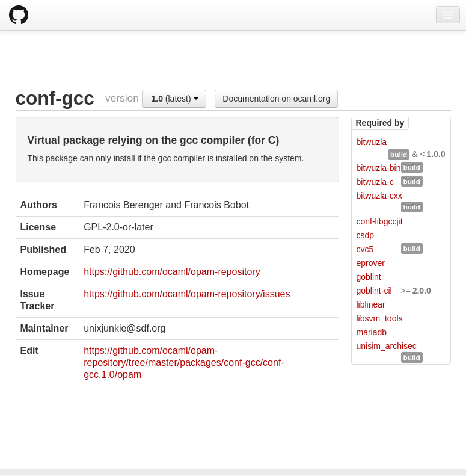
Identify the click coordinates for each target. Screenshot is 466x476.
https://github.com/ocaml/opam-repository (172, 272)
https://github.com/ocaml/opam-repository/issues (187, 294)
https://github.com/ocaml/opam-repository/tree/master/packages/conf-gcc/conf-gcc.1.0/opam (184, 363)
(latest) (174, 99)
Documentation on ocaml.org (276, 99)
